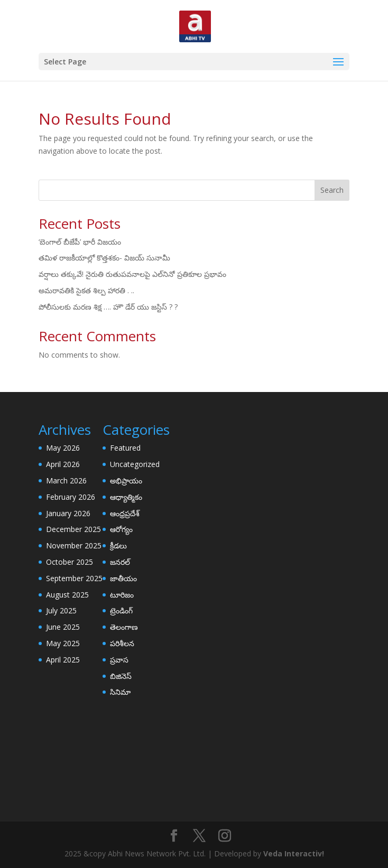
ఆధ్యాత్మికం (126, 497)
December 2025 (73, 529)
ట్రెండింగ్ (121, 610)
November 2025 (74, 545)
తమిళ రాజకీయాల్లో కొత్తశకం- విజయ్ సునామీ (104, 258)
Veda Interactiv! (294, 853)
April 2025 (63, 660)
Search (332, 190)
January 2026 (68, 513)
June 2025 (63, 627)
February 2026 (71, 497)
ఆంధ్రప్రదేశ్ (125, 513)
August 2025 (67, 595)
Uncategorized (135, 464)
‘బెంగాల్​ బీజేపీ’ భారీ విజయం (80, 242)
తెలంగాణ (124, 627)
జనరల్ (120, 562)
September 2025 (74, 578)
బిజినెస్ (121, 676)
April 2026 (63, 464)
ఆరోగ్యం (121, 529)
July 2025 (61, 610)
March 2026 (66, 480)
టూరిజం (122, 595)
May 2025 (63, 643)
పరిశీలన (122, 643)
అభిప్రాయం (126, 480)
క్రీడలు (118, 545)
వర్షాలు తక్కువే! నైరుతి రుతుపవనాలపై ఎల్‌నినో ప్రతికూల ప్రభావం (132, 274)
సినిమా (120, 692)
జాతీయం (123, 578)
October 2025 (70, 562)
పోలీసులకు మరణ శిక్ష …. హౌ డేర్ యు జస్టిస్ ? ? (108, 307)
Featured (125, 448)
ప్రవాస (119, 660)
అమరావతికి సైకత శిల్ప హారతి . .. (86, 290)
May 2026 (63, 448)
